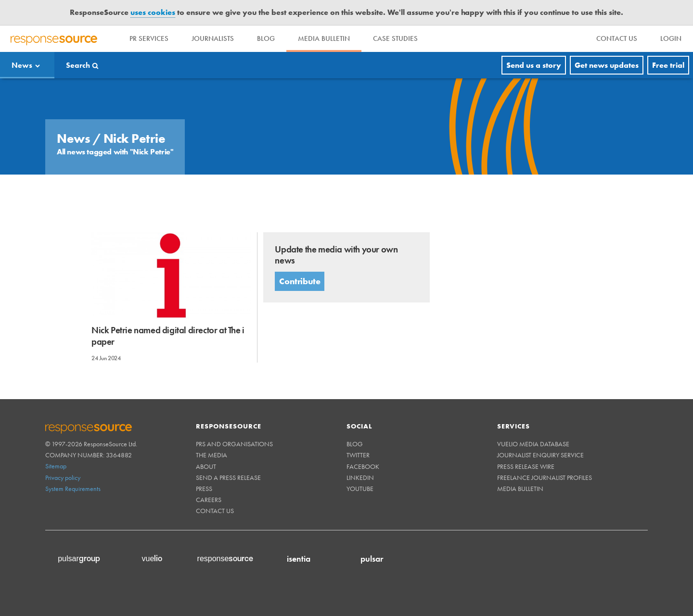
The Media (212, 455)
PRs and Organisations (234, 444)
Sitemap (56, 466)
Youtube (360, 489)
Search (78, 65)
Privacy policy (63, 478)
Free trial (668, 65)
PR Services (149, 38)
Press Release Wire (526, 466)
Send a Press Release (228, 478)
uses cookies (153, 12)
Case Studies (395, 38)
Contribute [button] (300, 281)
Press (204, 489)
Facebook (363, 466)
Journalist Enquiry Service (540, 455)
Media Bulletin (324, 38)
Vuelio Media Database (533, 444)
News (22, 65)
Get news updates (607, 65)
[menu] (617, 39)
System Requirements (73, 489)
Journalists (213, 38)
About (206, 466)
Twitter (358, 455)
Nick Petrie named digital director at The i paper (168, 336)
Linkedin (360, 478)
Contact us (215, 511)
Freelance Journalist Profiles (545, 478)
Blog (266, 38)
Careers (209, 500)
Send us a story (534, 65)
